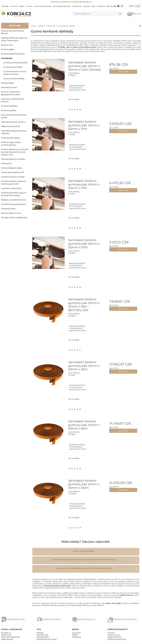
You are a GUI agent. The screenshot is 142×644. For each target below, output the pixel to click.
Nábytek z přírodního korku (14, 200)
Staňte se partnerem (117, 639)
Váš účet (110, 6)
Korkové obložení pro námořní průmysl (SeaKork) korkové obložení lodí (15, 152)
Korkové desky (8, 83)
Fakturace (77, 637)
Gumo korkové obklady (14, 79)
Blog (93, 6)
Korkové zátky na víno (11, 213)
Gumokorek (7, 58)
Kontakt (86, 6)
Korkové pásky (8, 49)
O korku (29, 6)
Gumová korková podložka (15, 63)
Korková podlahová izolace (13, 54)
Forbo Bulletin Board (11, 138)
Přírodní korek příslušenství (14, 204)
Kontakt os (6, 633)
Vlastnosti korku (115, 637)
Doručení (14, 6)
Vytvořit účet (42, 635)
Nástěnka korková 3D (11, 126)
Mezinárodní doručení (62, 6)
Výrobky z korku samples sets (14, 218)
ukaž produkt (123, 72)
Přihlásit (40, 633)
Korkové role (7, 45)
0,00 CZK (134, 14)
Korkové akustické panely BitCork (13, 32)
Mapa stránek (7, 639)
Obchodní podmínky (43, 6)
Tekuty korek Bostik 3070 (13, 172)
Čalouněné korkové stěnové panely (14, 116)
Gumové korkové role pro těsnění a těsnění (15, 73)
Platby (22, 6)
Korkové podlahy (9, 110)
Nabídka (5, 6)
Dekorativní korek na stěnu (13, 122)
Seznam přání (43, 637)
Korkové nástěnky (9, 106)
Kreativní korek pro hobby (13, 177)
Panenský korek (8, 209)
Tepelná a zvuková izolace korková (13, 100)
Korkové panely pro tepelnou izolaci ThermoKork (14, 39)
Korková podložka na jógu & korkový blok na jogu (14, 194)
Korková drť (6, 164)
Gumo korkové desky (13, 67)
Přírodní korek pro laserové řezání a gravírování (13, 183)
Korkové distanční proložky (13, 159)
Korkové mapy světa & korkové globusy (11, 144)
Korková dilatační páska (12, 168)
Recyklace (101, 6)
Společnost (77, 6)
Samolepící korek (9, 87)
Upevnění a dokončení (11, 188)
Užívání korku (114, 635)
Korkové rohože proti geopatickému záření (11, 93)
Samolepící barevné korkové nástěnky (14, 132)
